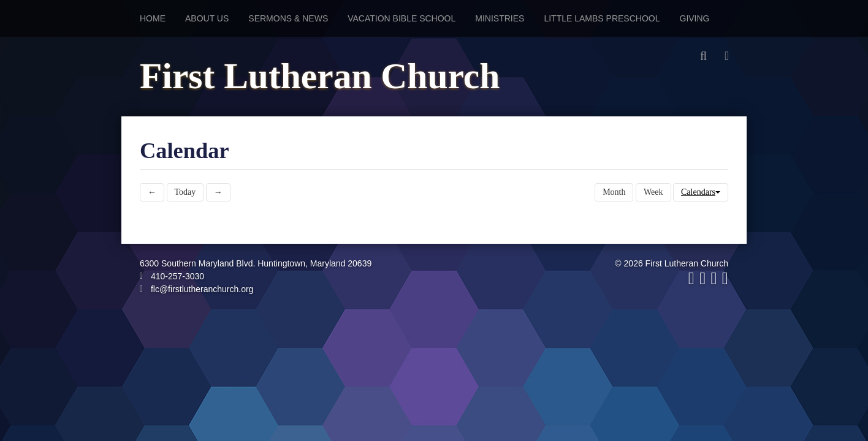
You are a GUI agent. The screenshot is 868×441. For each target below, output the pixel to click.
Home (153, 18)
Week (653, 192)
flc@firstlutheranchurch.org (196, 289)
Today (185, 192)
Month (614, 192)
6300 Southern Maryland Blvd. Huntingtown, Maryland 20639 (256, 263)
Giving (695, 18)
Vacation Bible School (402, 18)
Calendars (701, 192)
